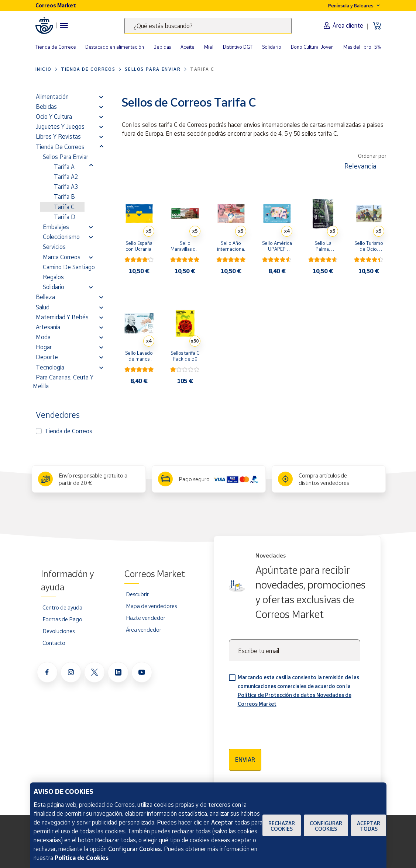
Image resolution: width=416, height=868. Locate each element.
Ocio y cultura (54, 117)
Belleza (45, 297)
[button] (101, 97)
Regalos (53, 277)
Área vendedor (144, 629)
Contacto (54, 643)
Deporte (47, 357)
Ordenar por (372, 156)
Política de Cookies (82, 858)
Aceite (188, 47)
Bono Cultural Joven (312, 47)
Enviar (245, 760)
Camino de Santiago (69, 267)
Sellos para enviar (153, 69)
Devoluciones (59, 631)
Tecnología (50, 367)
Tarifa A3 (66, 187)
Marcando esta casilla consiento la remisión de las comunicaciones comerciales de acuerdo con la (298, 690)
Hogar (44, 347)
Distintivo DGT (238, 47)
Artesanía (48, 327)
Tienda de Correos (56, 47)
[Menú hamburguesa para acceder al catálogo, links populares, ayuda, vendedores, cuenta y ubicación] (64, 25)
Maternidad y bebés (62, 317)
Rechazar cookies (282, 826)
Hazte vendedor (146, 618)
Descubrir (137, 594)
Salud (43, 307)
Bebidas (162, 47)
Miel (209, 47)
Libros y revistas (58, 136)
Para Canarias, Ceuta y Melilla (63, 382)
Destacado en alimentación (115, 47)
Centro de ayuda (62, 607)
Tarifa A (64, 167)
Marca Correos (62, 257)
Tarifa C (64, 207)
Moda (43, 337)
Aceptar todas (369, 826)
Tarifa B (64, 197)
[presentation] (285, 726)
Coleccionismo (61, 237)
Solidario (272, 47)
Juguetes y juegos (60, 126)
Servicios (54, 247)
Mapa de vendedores (151, 606)
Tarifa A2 (66, 177)
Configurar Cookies (326, 826)
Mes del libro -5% (362, 47)
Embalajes (56, 227)
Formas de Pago (62, 619)
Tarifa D (65, 217)
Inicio (44, 69)
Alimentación (52, 97)
